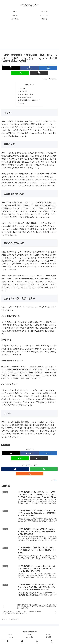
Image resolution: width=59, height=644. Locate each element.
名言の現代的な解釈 (27, 98)
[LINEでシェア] (20, 73)
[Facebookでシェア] (29, 68)
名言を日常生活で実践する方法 (30, 100)
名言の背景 (24, 92)
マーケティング (10, 638)
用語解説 (49, 635)
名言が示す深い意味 (27, 95)
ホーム (10, 635)
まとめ (22, 103)
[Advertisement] (29, 36)
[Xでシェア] (11, 68)
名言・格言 (6, 445)
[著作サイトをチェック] (15, 469)
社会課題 (49, 638)
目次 (27, 85)
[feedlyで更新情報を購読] (44, 469)
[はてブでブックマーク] (48, 68)
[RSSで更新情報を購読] (29, 474)
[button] (39, 73)
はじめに (23, 89)
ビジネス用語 (30, 638)
